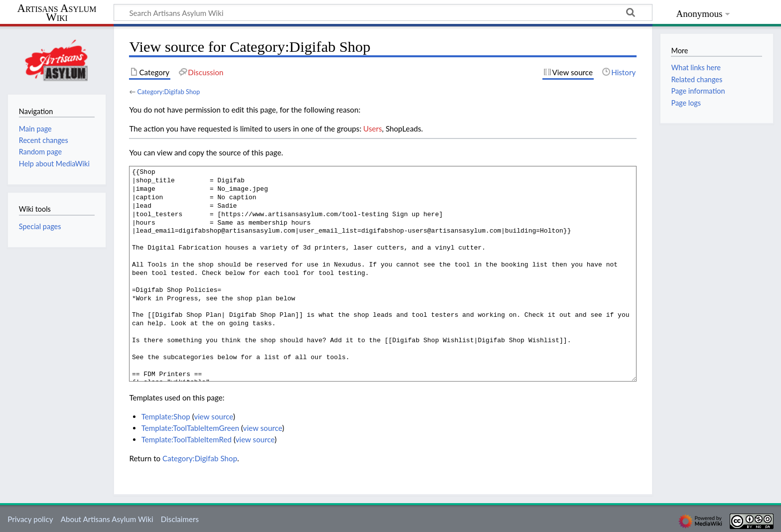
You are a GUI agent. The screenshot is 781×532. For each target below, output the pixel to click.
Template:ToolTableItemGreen (191, 428)
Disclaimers (180, 519)
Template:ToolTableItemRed (187, 439)
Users (372, 129)
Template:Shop (166, 416)
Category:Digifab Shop (168, 92)
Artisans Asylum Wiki (57, 13)
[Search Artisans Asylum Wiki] (383, 12)
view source (213, 416)
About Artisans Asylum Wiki (107, 519)
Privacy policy (30, 519)
